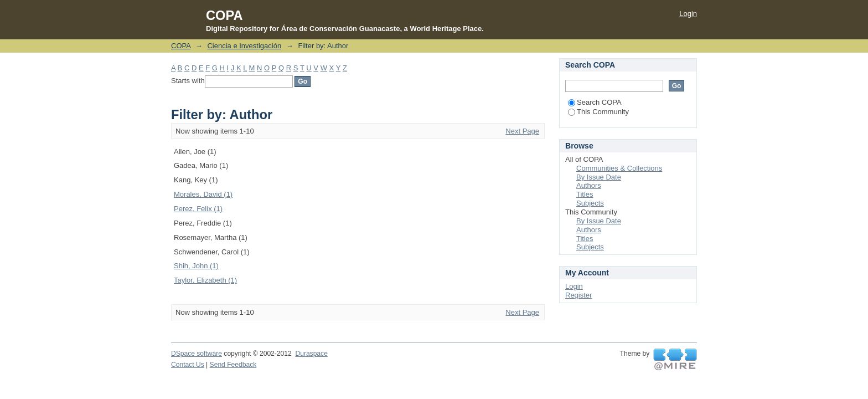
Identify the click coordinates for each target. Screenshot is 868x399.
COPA (181, 46)
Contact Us (188, 365)
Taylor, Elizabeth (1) (205, 280)
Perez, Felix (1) (198, 209)
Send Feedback (233, 365)
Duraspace (311, 354)
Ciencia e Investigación (244, 46)
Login (688, 14)
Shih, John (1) (196, 266)
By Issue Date (599, 177)
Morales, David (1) (203, 194)
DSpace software (197, 354)
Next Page (522, 131)
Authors (589, 185)
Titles (585, 194)
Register (578, 295)
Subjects (590, 203)
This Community (598, 112)
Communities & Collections (619, 168)
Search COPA (595, 102)
